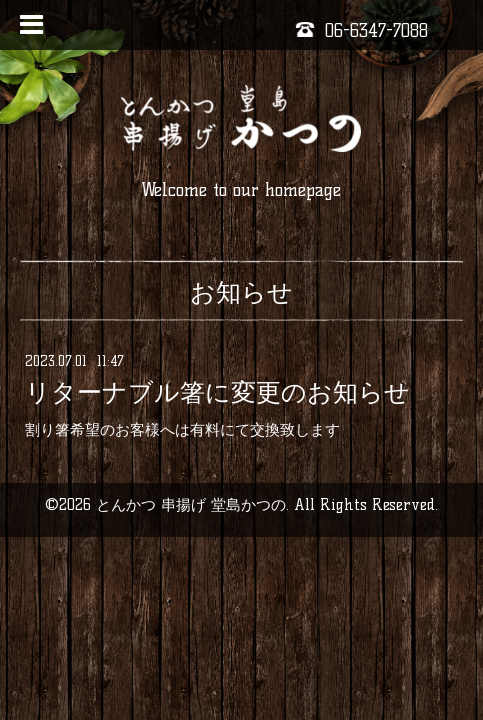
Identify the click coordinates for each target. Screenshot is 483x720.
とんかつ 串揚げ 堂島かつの (191, 504)
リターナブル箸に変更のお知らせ (217, 392)
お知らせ (241, 292)
